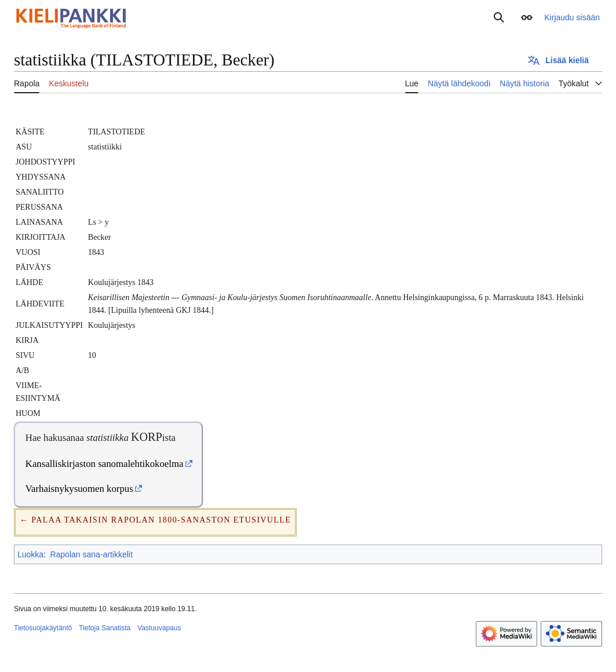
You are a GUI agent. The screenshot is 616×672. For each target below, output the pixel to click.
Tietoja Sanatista (105, 628)
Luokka (30, 554)
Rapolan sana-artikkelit (91, 554)
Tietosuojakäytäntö (43, 628)
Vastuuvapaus (159, 628)
